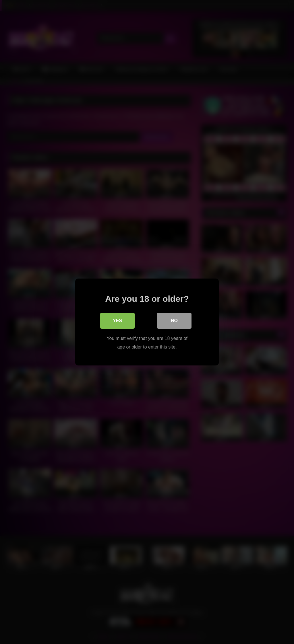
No (174, 321)
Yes (117, 321)
